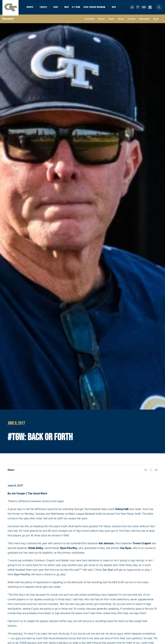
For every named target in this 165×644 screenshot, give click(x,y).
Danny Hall (122, 511)
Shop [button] (69, 8)
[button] (159, 8)
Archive (131, 21)
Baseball (8, 21)
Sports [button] (30, 8)
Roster (101, 21)
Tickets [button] (45, 8)
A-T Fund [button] (79, 8)
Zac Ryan (126, 550)
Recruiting (144, 21)
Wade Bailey (36, 550)
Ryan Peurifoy (69, 550)
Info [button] (118, 8)
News (121, 21)
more (156, 21)
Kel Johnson (106, 546)
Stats (111, 21)
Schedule (89, 21)
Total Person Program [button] (98, 8)
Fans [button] (58, 8)
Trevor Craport (142, 546)
